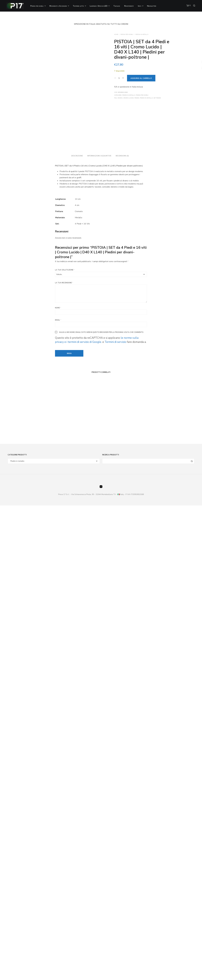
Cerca (192, 936)
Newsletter (152, 6)
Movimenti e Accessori (58, 6)
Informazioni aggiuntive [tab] (99, 630)
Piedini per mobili (37, 6)
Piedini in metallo (142, 34)
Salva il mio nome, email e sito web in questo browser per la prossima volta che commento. (101, 807)
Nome (58, 782)
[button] (189, 6)
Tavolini (117, 6)
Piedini (137, 98)
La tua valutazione (65, 745)
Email (58, 795)
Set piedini (157, 98)
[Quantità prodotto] (119, 78)
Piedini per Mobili (127, 34)
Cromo (120, 98)
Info (140, 6)
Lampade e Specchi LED (99, 6)
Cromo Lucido (129, 98)
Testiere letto (78, 6)
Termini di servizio (116, 816)
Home (116, 34)
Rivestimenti (129, 6)
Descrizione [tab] (77, 630)
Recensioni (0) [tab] (122, 630)
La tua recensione (64, 757)
